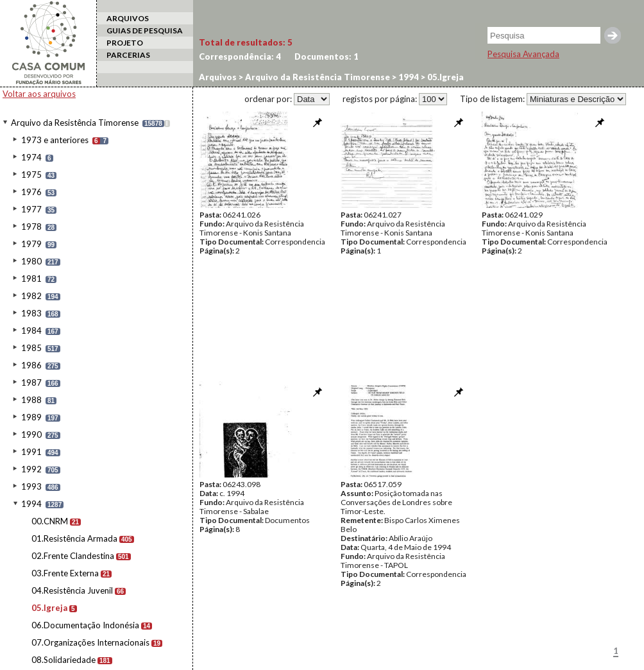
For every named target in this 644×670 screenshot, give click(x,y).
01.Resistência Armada (74, 538)
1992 (31, 469)
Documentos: (326, 56)
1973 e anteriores (55, 140)
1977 (31, 209)
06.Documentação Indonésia (85, 625)
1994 (31, 504)
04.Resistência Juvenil (72, 590)
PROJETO (125, 43)
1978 (31, 227)
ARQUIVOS (128, 18)
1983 (31, 313)
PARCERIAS (128, 55)
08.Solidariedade (64, 660)
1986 (31, 365)
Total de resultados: (246, 42)
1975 (31, 175)
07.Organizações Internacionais (90, 642)
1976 (31, 192)
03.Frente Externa (65, 573)
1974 (31, 157)
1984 (31, 331)
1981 (31, 279)
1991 (31, 452)
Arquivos (218, 77)
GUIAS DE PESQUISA (145, 30)
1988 (31, 400)
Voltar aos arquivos (39, 94)
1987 (31, 382)
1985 (31, 348)
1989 (31, 417)
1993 (31, 486)
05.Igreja (49, 608)
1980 (31, 261)
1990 (31, 434)
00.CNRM (50, 521)
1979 (31, 244)
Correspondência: (240, 56)
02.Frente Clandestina (73, 556)
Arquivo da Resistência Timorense (75, 123)
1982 (31, 296)
